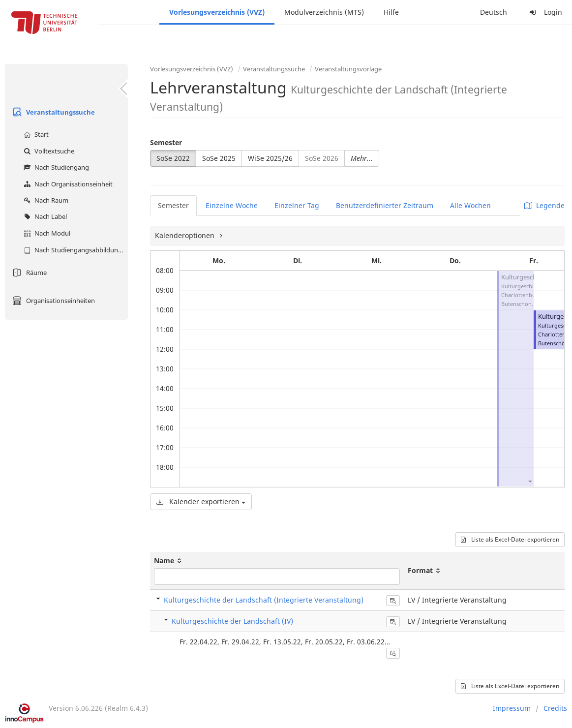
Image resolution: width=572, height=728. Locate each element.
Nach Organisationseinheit (67, 184)
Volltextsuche (48, 151)
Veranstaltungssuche (52, 112)
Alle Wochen (470, 205)
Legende (544, 205)
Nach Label (44, 216)
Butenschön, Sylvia (525, 304)
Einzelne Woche (232, 205)
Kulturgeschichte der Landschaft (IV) (232, 621)
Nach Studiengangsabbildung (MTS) (75, 250)
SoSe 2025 (219, 158)
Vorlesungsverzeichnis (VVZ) (217, 12)
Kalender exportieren (201, 501)
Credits (555, 708)
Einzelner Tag (297, 205)
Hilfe (391, 12)
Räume (28, 273)
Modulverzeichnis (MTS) (324, 12)
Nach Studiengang (55, 167)
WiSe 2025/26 (270, 158)
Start (35, 134)
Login (544, 12)
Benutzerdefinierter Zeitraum (385, 205)
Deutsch (494, 12)
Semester (166, 142)
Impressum (512, 708)
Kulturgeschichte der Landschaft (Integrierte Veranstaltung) (264, 600)
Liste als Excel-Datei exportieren (510, 539)
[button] (530, 481)
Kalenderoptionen (186, 235)
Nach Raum (45, 200)
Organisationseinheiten (52, 301)
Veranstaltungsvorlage (348, 69)
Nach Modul (46, 233)
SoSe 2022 (173, 158)
